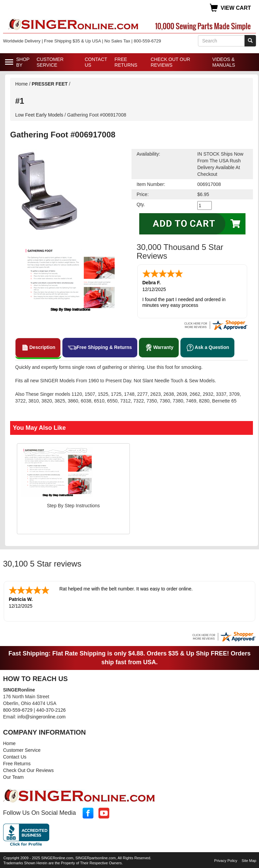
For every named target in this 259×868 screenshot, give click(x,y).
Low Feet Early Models (132, 106)
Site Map (249, 859)
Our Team (13, 776)
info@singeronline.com (42, 715)
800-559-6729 (18, 709)
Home (21, 84)
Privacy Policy (226, 859)
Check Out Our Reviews (170, 62)
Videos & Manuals (224, 62)
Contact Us (96, 62)
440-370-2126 (51, 709)
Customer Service (50, 62)
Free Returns (126, 62)
